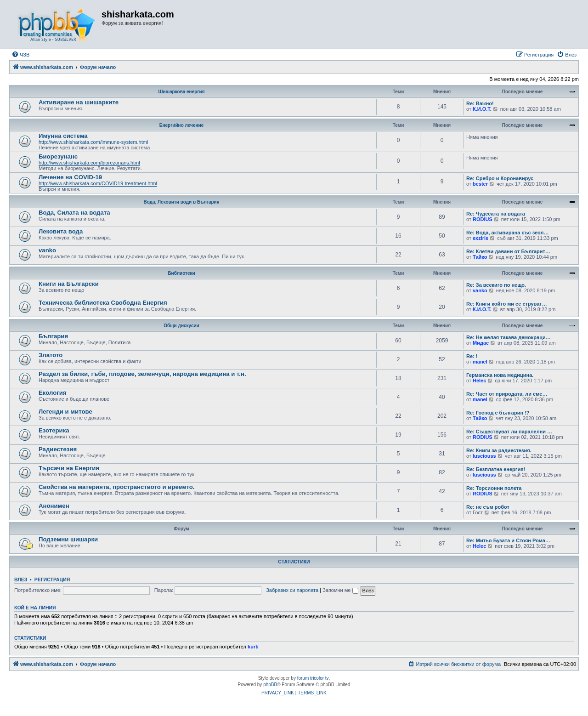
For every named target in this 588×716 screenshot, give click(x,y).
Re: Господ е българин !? (498, 413)
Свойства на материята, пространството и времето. (117, 487)
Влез (21, 580)
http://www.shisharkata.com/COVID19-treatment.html (98, 183)
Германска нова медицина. (500, 375)
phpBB (270, 685)
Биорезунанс (58, 156)
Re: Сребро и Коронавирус (500, 178)
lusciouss (484, 456)
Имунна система (63, 136)
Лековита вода (61, 231)
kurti (253, 647)
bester (480, 184)
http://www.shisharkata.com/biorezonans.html (89, 163)
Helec (479, 381)
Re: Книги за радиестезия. (499, 450)
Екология (53, 393)
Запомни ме (340, 590)
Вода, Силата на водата (74, 213)
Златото (51, 355)
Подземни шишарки (68, 539)
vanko (47, 250)
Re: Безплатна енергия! (496, 469)
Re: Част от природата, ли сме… (507, 394)
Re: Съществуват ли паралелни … (509, 432)
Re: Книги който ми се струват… (507, 304)
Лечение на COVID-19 (70, 177)
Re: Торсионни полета (494, 488)
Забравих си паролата (292, 590)
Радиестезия (58, 449)
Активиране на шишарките (79, 102)
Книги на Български (69, 284)
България (53, 336)
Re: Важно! (480, 103)
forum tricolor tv (313, 678)
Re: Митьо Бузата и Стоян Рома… (508, 540)
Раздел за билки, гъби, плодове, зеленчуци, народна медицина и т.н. (142, 374)
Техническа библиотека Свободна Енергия (103, 303)
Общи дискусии (181, 326)
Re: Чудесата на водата (496, 214)
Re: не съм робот (488, 507)
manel (480, 362)
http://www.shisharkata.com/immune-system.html (93, 142)
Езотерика (54, 430)
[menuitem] (20, 55)
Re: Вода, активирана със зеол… (508, 233)
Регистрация (52, 580)
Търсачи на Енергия (69, 468)
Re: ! (472, 356)
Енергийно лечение (181, 125)
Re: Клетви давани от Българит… (508, 251)
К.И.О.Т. (482, 109)
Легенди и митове (65, 412)
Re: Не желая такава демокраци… (509, 337)
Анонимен (54, 506)
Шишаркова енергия (182, 92)
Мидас (481, 343)
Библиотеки (181, 273)
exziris (481, 238)
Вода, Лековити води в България (181, 202)
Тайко (480, 257)
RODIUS (483, 219)
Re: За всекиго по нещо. (496, 285)
